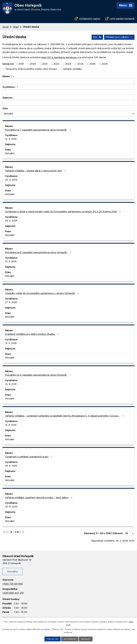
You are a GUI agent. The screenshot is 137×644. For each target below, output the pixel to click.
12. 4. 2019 (11, 139)
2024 (80, 64)
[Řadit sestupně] (13, 77)
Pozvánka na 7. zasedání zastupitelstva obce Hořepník (38, 130)
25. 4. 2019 (11, 180)
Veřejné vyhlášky (73, 69)
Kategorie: (8, 64)
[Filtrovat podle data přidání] (68, 92)
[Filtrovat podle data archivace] (68, 103)
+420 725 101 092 (13, 584)
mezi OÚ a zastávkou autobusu (59, 57)
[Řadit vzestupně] (13, 76)
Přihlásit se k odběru (119, 37)
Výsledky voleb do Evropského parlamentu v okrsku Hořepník (42, 293)
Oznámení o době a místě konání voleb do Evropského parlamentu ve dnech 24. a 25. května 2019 (63, 211)
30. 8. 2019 (11, 506)
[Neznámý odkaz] (4, 532)
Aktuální (10, 153)
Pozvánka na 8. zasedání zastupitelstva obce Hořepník (39, 252)
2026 (105, 64)
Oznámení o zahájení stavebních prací (29, 457)
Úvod (5, 27)
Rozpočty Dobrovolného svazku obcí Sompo (32, 69)
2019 (21, 64)
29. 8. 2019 (11, 466)
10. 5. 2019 (11, 261)
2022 (56, 64)
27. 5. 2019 (11, 302)
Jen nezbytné (70, 639)
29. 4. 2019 (11, 220)
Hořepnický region (90, 19)
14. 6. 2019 (11, 384)
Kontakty (13, 571)
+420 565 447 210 (13, 593)
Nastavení (86, 639)
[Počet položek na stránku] (129, 533)
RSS (97, 37)
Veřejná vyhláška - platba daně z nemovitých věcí (36, 171)
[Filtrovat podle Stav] (68, 114)
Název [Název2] (7, 76)
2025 (93, 64)
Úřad (16, 27)
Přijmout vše (53, 639)
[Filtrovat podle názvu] (68, 81)
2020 (33, 64)
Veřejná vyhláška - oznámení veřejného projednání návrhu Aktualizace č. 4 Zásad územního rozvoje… (65, 416)
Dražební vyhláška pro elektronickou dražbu (32, 334)
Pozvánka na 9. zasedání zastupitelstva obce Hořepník (38, 375)
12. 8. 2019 (11, 425)
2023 (68, 64)
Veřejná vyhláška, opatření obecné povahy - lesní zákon (39, 497)
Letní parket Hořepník (122, 19)
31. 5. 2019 (11, 343)
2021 (45, 64)
